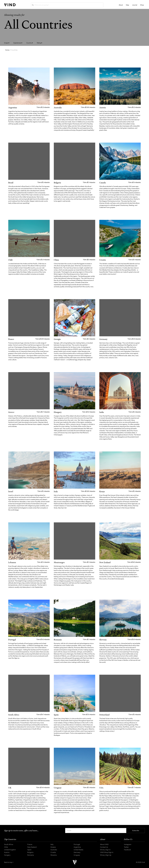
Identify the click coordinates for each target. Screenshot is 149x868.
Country (30, 43)
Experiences (18, 43)
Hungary (7, 855)
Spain (29, 850)
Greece (53, 847)
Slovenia (54, 855)
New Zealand (32, 847)
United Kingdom (10, 850)
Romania (31, 855)
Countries (14, 50)
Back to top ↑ (9, 862)
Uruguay (77, 855)
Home (7, 50)
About (121, 5)
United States (78, 850)
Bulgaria (30, 852)
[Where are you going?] (67, 5)
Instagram (128, 844)
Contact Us (104, 847)
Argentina (77, 847)
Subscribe (136, 831)
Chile (6, 847)
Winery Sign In (105, 850)
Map (127, 5)
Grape (7, 43)
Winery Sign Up (106, 855)
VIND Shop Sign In (107, 852)
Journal (135, 5)
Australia (54, 850)
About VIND (104, 844)
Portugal (77, 844)
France (30, 844)
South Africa (9, 844)
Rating (39, 43)
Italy (52, 844)
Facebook (127, 850)
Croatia (53, 852)
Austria (7, 852)
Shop (142, 5)
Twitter (126, 847)
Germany (77, 852)
